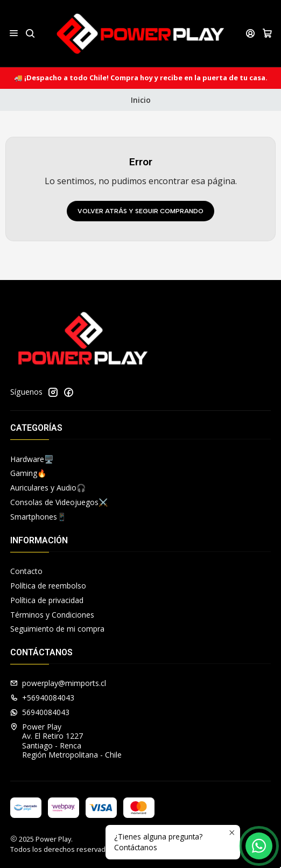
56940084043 (40, 712)
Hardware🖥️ (32, 459)
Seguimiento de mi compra (57, 629)
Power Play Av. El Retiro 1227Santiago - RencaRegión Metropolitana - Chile (66, 741)
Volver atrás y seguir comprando (140, 211)
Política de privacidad (47, 600)
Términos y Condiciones (52, 615)
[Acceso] (251, 33)
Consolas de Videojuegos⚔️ (59, 502)
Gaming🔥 (28, 473)
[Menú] (14, 33)
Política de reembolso (48, 586)
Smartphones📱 (38, 517)
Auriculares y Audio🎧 (48, 488)
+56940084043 (42, 698)
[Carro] (267, 33)
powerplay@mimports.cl (58, 683)
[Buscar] (30, 33)
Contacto (26, 571)
